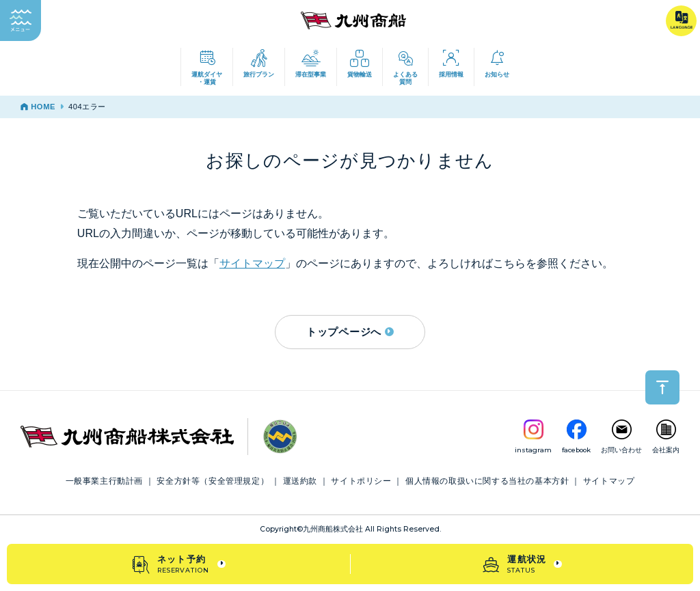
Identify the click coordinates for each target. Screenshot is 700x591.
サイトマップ (252, 263)
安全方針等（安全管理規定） (213, 481)
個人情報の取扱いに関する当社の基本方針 (487, 481)
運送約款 (300, 481)
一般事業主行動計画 (104, 481)
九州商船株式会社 (333, 529)
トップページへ (350, 332)
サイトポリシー (361, 481)
